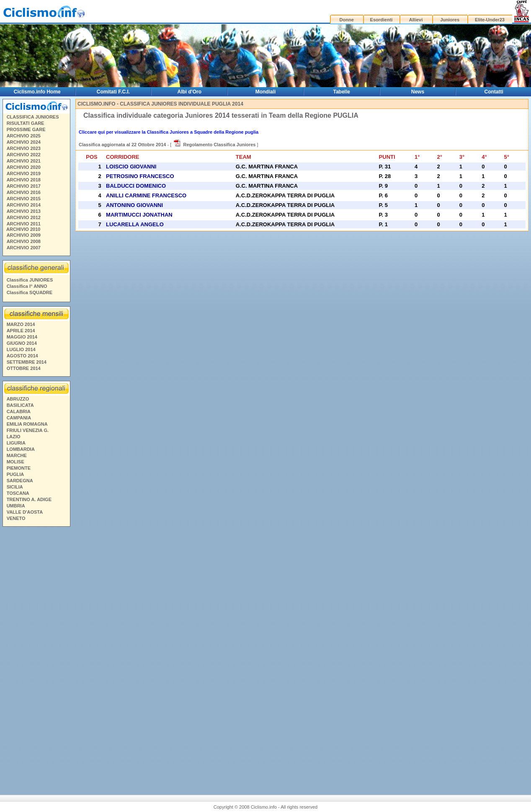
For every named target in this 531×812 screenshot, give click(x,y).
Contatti (494, 92)
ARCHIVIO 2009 (24, 235)
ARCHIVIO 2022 (24, 155)
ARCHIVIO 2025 (24, 136)
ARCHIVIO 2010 (23, 229)
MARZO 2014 (21, 324)
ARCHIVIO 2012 (24, 217)
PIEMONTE (19, 468)
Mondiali (266, 92)
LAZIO (14, 437)
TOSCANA (18, 493)
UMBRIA (16, 506)
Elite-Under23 (490, 20)
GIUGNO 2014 (22, 343)
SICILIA (15, 487)
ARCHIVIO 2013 (24, 211)
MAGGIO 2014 (22, 337)
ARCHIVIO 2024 (24, 142)
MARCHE (17, 455)
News (418, 92)
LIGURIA (16, 443)
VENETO (16, 518)
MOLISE (15, 462)
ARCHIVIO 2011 (24, 224)
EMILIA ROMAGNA (27, 424)
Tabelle (342, 92)
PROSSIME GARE (26, 129)
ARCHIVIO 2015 (24, 199)
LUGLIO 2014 (21, 349)
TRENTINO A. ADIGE (29, 499)
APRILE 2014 (21, 331)
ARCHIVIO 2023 (24, 148)
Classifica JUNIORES (30, 280)
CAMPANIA (19, 418)
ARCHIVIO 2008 (24, 241)
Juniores (450, 20)
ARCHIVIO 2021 (24, 161)
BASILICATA (20, 405)
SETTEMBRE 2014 (27, 362)
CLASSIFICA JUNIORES (33, 117)
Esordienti (381, 20)
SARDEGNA (20, 481)
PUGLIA (15, 474)
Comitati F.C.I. (113, 92)
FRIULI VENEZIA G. (28, 430)
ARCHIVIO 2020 (24, 167)
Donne (347, 20)
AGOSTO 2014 (22, 356)
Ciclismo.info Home (37, 92)
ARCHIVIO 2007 (24, 248)
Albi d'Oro (190, 92)
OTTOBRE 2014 (24, 368)
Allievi (416, 20)
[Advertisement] (36, 657)
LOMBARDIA (21, 449)
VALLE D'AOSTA (25, 512)
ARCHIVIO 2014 (24, 205)
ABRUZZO (18, 399)
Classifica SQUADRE (30, 292)
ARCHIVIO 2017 (24, 186)
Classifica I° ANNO (27, 286)
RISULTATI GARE (26, 123)
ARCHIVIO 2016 (24, 192)
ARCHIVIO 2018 (24, 180)
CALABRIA (19, 411)
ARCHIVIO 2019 (24, 173)
